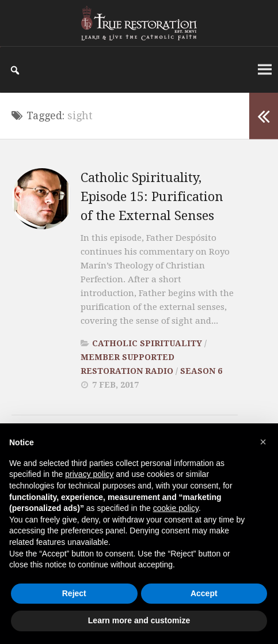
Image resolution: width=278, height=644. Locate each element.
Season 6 (201, 371)
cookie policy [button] (176, 508)
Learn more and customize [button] (139, 620)
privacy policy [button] (89, 474)
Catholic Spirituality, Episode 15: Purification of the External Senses (152, 197)
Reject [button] (74, 593)
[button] (263, 442)
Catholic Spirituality (147, 343)
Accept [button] (204, 593)
